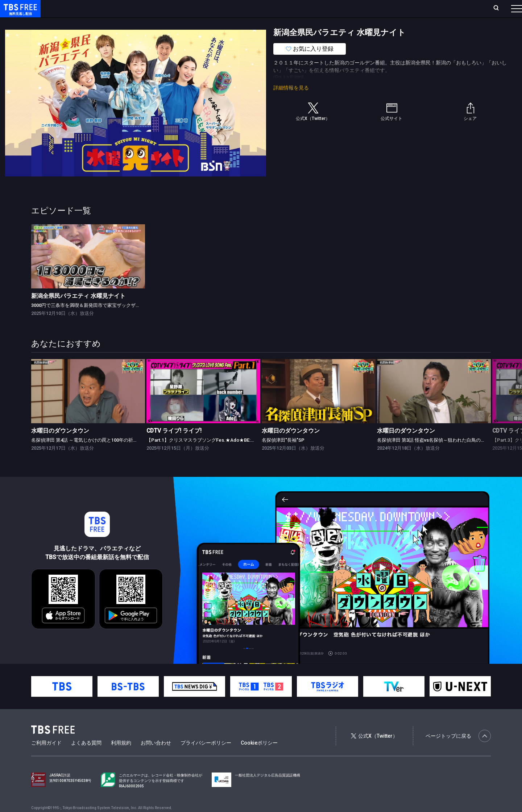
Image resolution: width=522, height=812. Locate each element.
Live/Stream (171, 8)
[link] (88, 271)
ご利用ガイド (46, 757)
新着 (79, 23)
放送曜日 (107, 8)
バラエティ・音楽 (181, 23)
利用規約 (121, 757)
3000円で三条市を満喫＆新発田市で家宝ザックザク (86, 320)
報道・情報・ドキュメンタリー (240, 23)
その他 (287, 23)
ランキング (137, 8)
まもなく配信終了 (111, 23)
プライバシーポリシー (206, 757)
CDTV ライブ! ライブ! (174, 445)
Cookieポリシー (259, 757)
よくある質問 (86, 757)
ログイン (381, 8)
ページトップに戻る (458, 750)
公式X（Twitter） (374, 750)
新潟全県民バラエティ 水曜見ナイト (78, 310)
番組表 (499, 8)
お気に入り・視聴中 (216, 8)
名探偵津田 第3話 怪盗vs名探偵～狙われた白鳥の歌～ (434, 455)
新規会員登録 (417, 8)
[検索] (448, 9)
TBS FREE (19, 13)
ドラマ (146, 23)
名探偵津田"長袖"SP (283, 455)
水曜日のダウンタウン (60, 445)
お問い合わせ (156, 757)
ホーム (82, 8)
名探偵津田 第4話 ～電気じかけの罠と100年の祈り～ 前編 (92, 455)
